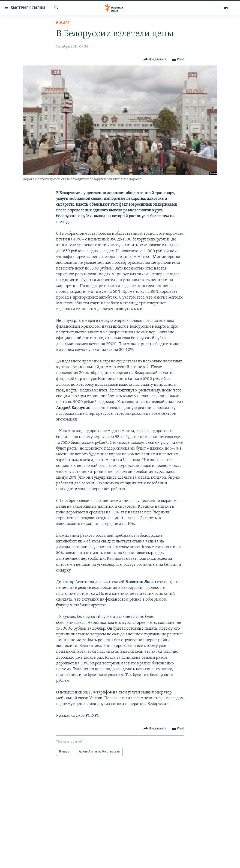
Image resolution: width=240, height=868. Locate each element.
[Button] (155, 60)
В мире (63, 23)
